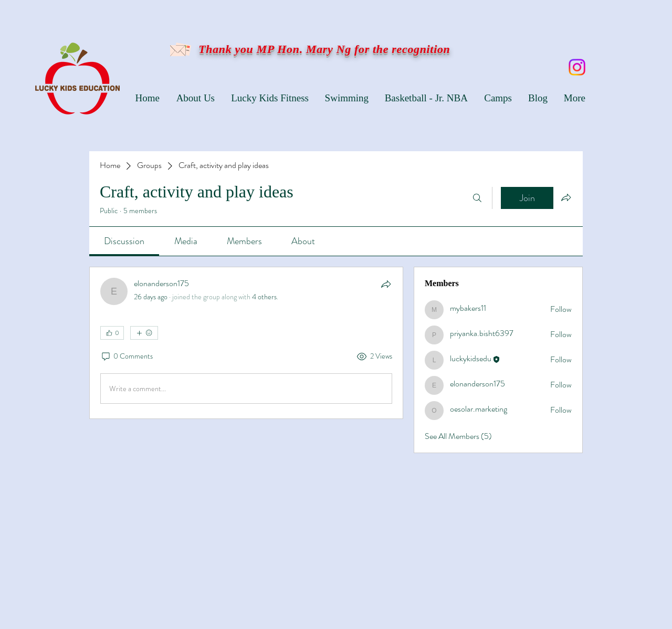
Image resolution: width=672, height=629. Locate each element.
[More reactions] (144, 333)
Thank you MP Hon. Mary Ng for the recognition (323, 49)
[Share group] (566, 197)
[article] (246, 343)
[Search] (477, 198)
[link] (124, 241)
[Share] (386, 284)
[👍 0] (112, 333)
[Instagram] (577, 67)
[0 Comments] (127, 357)
